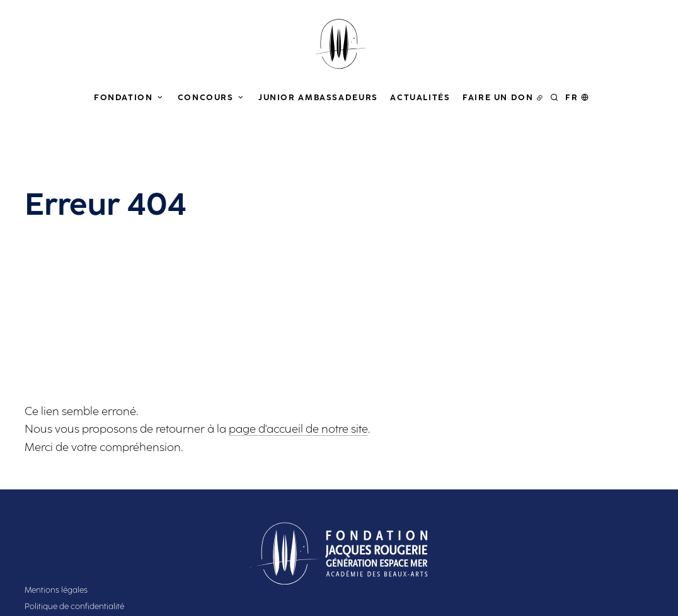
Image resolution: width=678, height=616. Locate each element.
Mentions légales (56, 590)
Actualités (420, 97)
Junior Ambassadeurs (318, 97)
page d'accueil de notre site (298, 429)
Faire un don (498, 97)
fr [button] (572, 97)
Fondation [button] (124, 97)
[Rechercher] (554, 97)
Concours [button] (206, 97)
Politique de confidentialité (74, 606)
